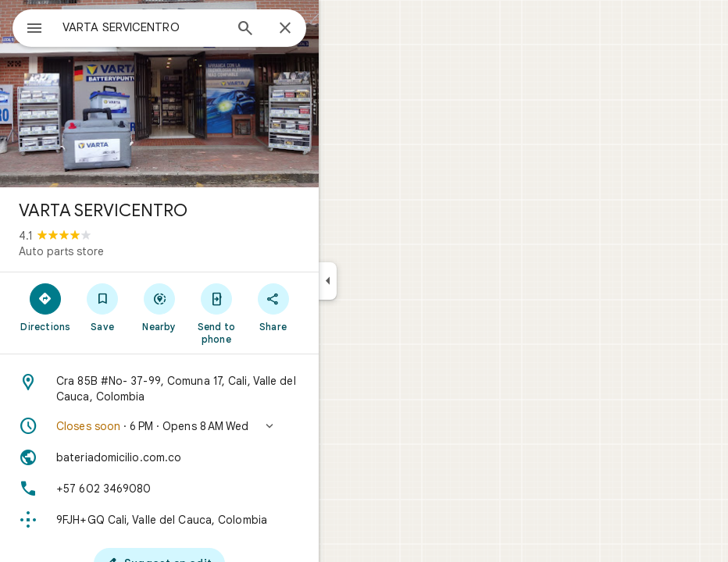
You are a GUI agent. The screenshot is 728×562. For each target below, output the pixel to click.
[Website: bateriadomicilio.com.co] (159, 457)
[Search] (245, 30)
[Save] (103, 307)
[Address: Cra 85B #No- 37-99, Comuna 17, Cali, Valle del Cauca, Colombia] (159, 389)
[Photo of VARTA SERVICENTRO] (159, 94)
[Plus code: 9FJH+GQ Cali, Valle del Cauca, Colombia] (159, 520)
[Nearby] (160, 307)
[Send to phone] (216, 313)
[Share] (273, 307)
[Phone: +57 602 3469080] (159, 489)
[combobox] (143, 27)
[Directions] (46, 307)
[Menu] (34, 30)
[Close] (285, 29)
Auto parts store (61, 251)
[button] (159, 426)
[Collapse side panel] (328, 281)
